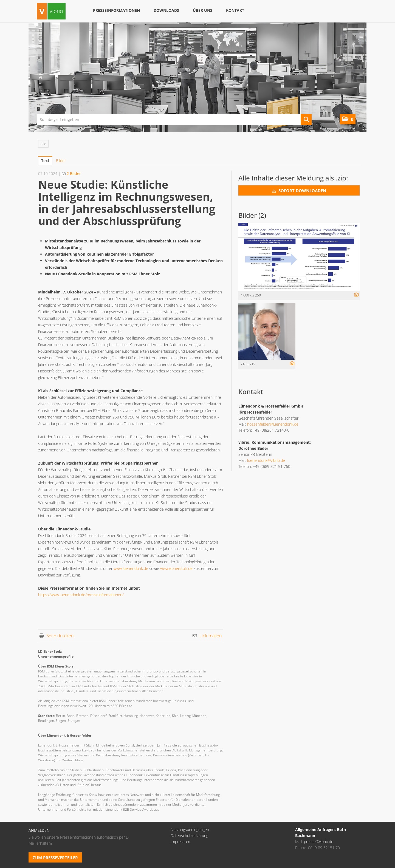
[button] (348, 119)
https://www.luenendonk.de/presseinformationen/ (81, 595)
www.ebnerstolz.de (176, 568)
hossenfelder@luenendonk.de (273, 424)
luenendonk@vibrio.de (266, 460)
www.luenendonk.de (131, 568)
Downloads (166, 10)
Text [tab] (45, 161)
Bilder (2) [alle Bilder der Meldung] (252, 215)
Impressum (180, 842)
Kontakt (235, 10)
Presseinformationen (116, 10)
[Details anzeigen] (355, 295)
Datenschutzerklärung (189, 836)
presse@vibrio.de (319, 842)
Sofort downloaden (299, 191)
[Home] (51, 12)
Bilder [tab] (61, 161)
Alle (43, 144)
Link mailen (211, 636)
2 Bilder (74, 173)
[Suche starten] (306, 120)
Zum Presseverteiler (55, 858)
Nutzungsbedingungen (190, 829)
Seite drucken (60, 636)
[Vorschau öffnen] (299, 257)
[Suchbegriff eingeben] (174, 120)
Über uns (203, 10)
